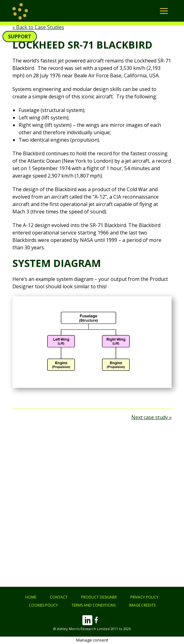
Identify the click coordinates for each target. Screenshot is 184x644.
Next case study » (151, 417)
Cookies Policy (43, 605)
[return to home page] (20, 11)
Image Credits (142, 605)
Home (31, 597)
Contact (59, 597)
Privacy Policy (145, 597)
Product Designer (99, 597)
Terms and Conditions (94, 605)
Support (20, 36)
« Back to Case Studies (38, 27)
